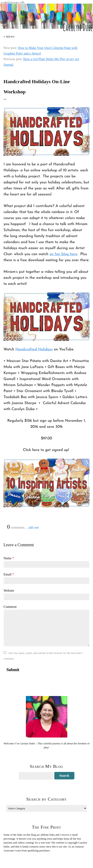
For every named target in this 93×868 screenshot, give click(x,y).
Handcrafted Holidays (34, 349)
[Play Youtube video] (46, 317)
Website (9, 591)
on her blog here (63, 254)
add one (34, 527)
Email (9, 574)
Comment (10, 607)
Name (9, 558)
